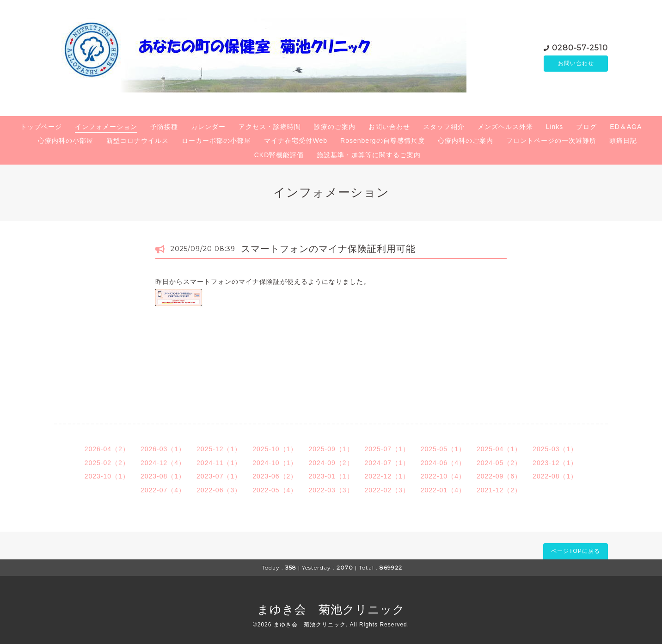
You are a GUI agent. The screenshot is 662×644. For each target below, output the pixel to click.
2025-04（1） (499, 449)
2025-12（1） (219, 449)
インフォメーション (106, 127)
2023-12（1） (555, 463)
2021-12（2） (499, 490)
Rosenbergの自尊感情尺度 (383, 141)
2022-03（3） (331, 490)
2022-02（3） (387, 490)
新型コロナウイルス (138, 141)
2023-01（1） (331, 476)
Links (555, 127)
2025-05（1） (443, 449)
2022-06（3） (219, 490)
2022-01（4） (443, 490)
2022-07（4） (163, 490)
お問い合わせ (576, 63)
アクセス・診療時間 (270, 127)
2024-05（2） (499, 463)
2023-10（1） (107, 476)
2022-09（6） (499, 476)
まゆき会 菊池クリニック (331, 609)
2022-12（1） (387, 476)
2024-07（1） (387, 463)
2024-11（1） (219, 463)
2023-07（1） (219, 476)
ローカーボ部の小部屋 (216, 141)
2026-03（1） (163, 449)
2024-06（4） (443, 463)
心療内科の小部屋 (66, 141)
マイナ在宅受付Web (296, 141)
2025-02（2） (107, 463)
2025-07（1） (387, 449)
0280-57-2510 (580, 47)
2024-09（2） (331, 463)
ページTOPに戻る (575, 551)
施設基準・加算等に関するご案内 (369, 155)
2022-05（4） (275, 490)
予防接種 (164, 127)
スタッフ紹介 (444, 127)
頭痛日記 (623, 141)
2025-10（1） (275, 449)
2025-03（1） (555, 449)
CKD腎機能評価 (279, 155)
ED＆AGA (626, 127)
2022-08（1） (555, 476)
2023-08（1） (163, 476)
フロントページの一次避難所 (551, 141)
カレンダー (208, 127)
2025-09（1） (331, 449)
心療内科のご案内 (466, 141)
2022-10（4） (443, 476)
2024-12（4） (163, 463)
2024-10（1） (275, 463)
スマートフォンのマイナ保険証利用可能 (328, 249)
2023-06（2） (275, 476)
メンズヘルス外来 (505, 127)
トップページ (41, 127)
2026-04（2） (107, 449)
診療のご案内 (335, 127)
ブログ (586, 127)
